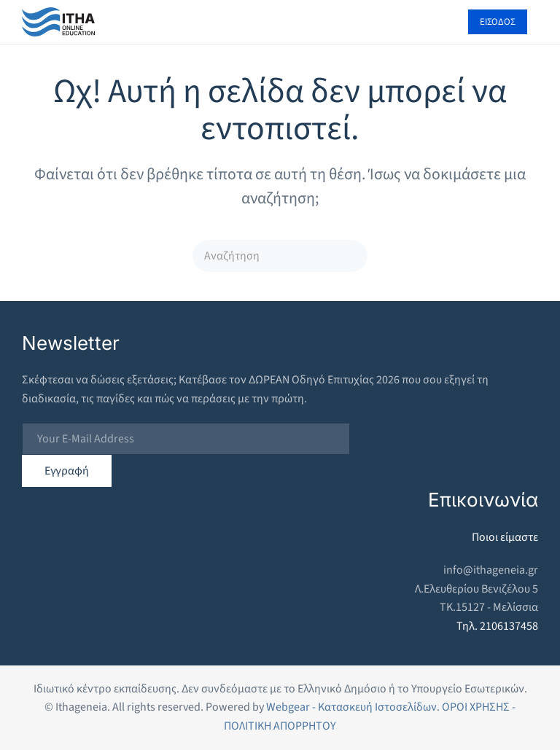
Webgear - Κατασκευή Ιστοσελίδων (351, 707)
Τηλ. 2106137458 (497, 626)
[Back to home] (58, 22)
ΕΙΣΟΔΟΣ (498, 22)
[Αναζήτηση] (280, 256)
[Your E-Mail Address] (186, 439)
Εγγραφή (67, 471)
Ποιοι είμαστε (505, 537)
